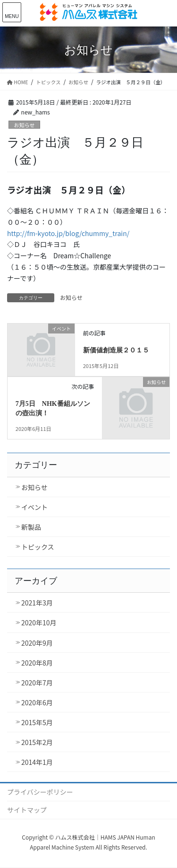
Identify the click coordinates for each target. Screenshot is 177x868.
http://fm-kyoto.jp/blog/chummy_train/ (68, 233)
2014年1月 (37, 762)
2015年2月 (37, 742)
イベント (34, 507)
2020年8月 (37, 663)
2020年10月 (39, 623)
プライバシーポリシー (40, 792)
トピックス (38, 547)
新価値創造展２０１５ (116, 350)
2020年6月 (37, 702)
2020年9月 (37, 643)
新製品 (31, 527)
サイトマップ (27, 810)
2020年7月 (37, 683)
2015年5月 (37, 722)
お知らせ (24, 125)
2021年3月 (37, 603)
